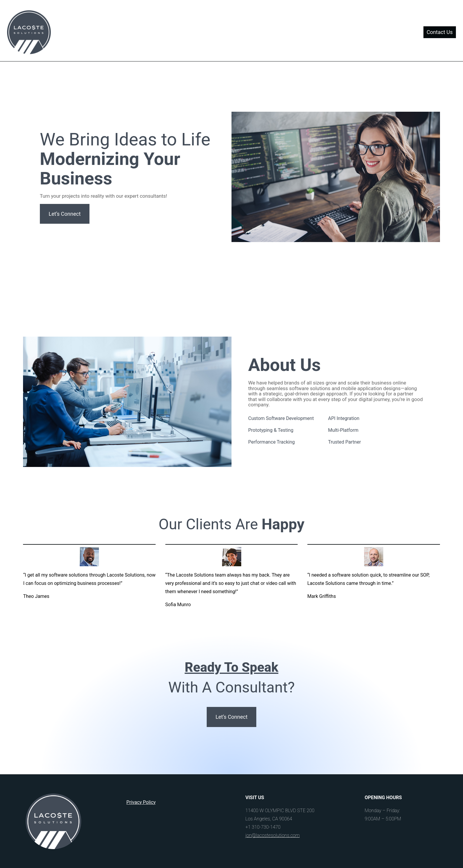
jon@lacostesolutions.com (273, 835)
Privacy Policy (141, 802)
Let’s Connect (65, 214)
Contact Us (440, 32)
